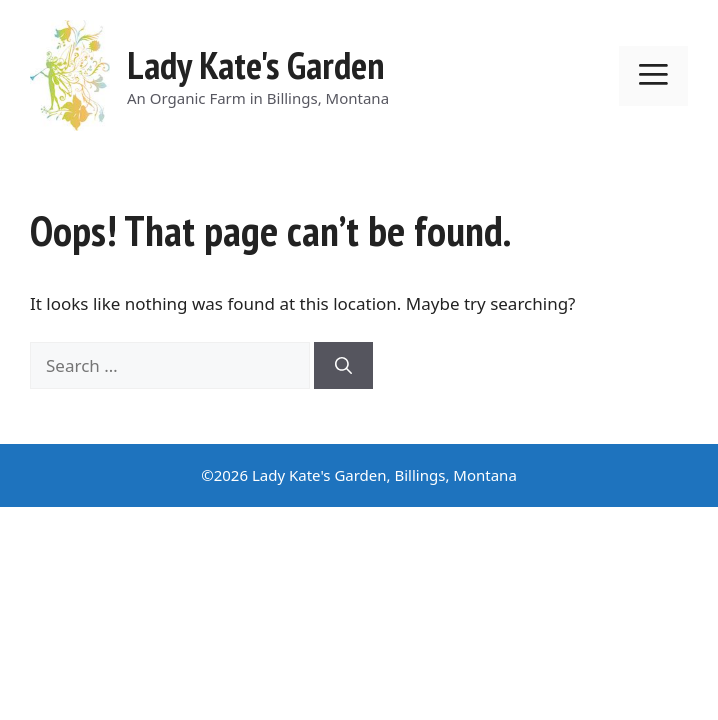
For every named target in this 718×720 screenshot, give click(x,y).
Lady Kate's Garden (255, 64)
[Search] (343, 366)
